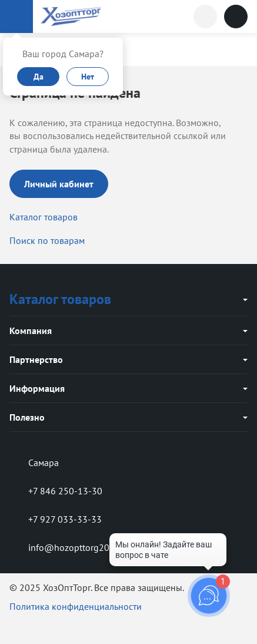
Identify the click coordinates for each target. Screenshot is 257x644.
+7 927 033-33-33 (56, 519)
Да (39, 77)
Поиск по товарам (47, 240)
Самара (34, 463)
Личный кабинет (59, 184)
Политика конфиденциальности (76, 606)
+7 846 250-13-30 (56, 491)
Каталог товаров (44, 217)
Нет (88, 77)
